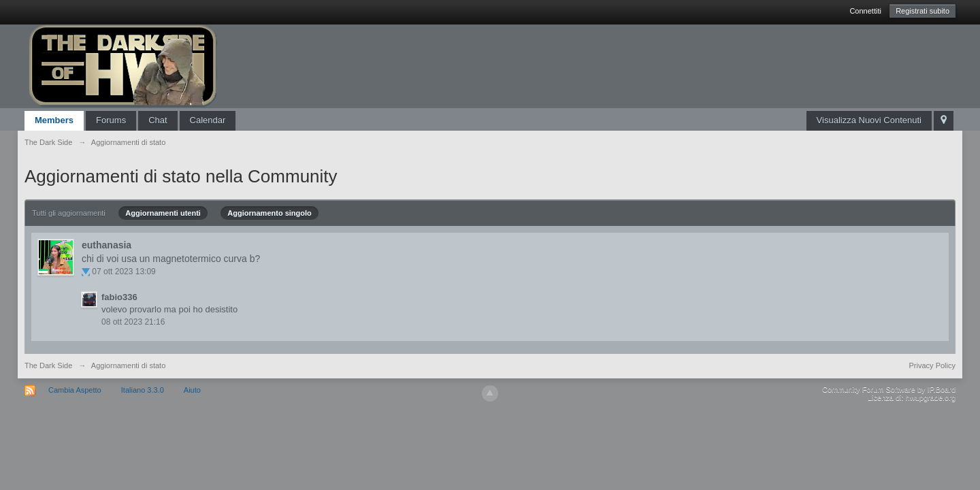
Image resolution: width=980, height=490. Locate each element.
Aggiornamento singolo (269, 213)
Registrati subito (922, 11)
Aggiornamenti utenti (163, 213)
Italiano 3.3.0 (143, 390)
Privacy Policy (932, 365)
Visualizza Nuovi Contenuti (869, 120)
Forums (111, 120)
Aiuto (192, 390)
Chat (158, 120)
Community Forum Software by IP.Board (889, 389)
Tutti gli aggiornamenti (69, 213)
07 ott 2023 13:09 (124, 272)
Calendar (208, 120)
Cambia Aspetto (75, 390)
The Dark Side (48, 365)
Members (54, 120)
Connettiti (865, 11)
